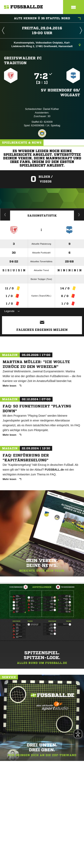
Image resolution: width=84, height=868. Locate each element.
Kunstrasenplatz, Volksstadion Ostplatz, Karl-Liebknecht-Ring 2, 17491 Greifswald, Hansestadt (46, 44)
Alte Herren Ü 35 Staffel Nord (47, 19)
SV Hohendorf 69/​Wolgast (60, 92)
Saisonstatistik (42, 216)
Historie (5, 215)
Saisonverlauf (79, 215)
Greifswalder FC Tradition (23, 60)
